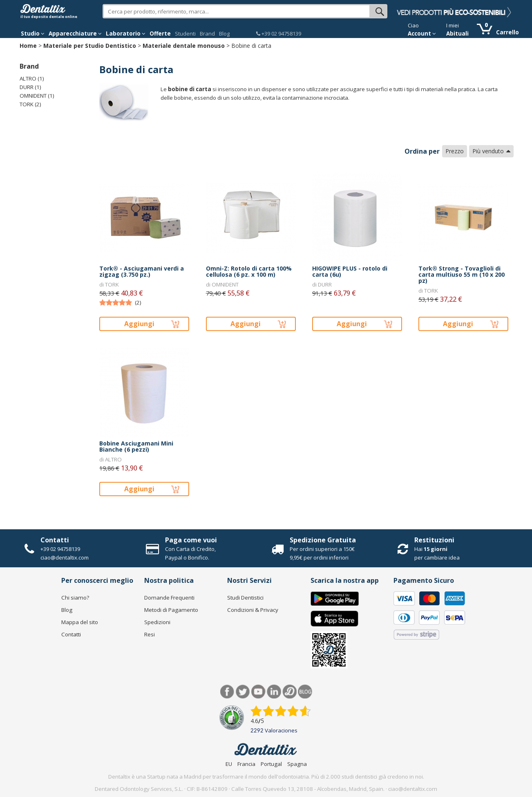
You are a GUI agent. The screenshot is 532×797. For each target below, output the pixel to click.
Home (28, 46)
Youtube (258, 692)
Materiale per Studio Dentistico (90, 46)
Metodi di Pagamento (171, 610)
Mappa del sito (80, 622)
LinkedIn (274, 692)
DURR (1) (30, 87)
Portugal (271, 764)
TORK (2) (30, 104)
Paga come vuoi (191, 540)
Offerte (160, 34)
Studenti (185, 34)
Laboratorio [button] (126, 34)
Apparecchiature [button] (75, 34)
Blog (224, 34)
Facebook (227, 692)
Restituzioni (434, 540)
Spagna (297, 764)
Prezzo (455, 151)
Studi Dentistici (245, 598)
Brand (207, 34)
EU (229, 764)
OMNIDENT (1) (37, 96)
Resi (150, 634)
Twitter (243, 692)
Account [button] (422, 34)
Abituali (457, 34)
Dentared (289, 692)
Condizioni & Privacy (253, 610)
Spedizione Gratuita (323, 540)
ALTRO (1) (32, 78)
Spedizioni (157, 622)
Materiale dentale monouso (184, 46)
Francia (246, 764)
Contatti (55, 540)
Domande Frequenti (169, 598)
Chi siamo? (75, 598)
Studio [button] (33, 34)
